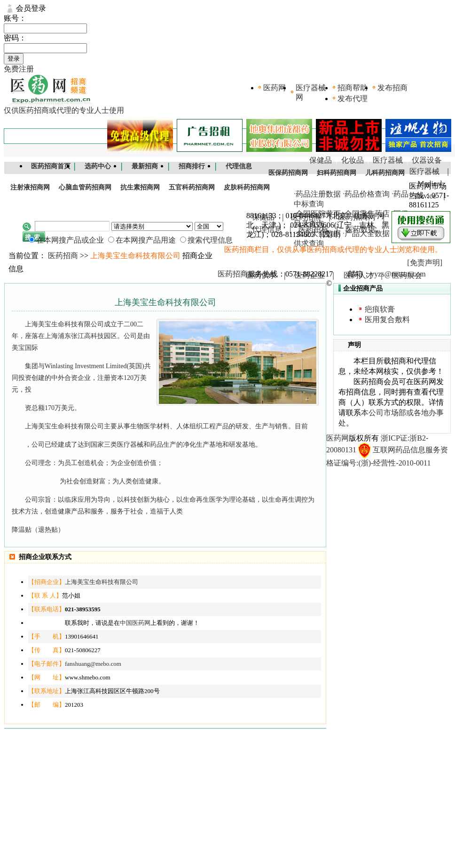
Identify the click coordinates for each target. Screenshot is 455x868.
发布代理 (353, 99)
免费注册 (19, 69)
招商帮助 (353, 88)
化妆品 (353, 160)
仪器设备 (427, 160)
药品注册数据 (318, 194)
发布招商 (392, 88)
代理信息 (239, 166)
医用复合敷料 (387, 320)
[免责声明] (425, 263)
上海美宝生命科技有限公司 (102, 582)
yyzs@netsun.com (398, 274)
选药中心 (98, 166)
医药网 (275, 88)
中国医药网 (135, 623)
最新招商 (145, 166)
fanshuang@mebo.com (93, 664)
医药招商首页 (51, 166)
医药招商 (63, 256)
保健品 (321, 160)
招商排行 (192, 166)
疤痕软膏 (380, 309)
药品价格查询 (367, 194)
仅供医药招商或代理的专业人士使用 (64, 110)
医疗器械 (388, 160)
